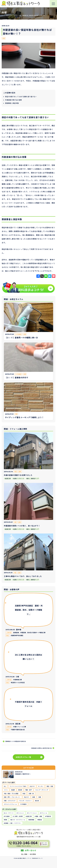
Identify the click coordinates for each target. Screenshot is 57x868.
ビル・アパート (9, 813)
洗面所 (13, 790)
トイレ (6, 790)
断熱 (6, 820)
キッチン (41, 786)
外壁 (4, 38)
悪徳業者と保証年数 (12, 103)
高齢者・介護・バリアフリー (13, 823)
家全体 (37, 801)
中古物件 (7, 816)
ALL (5, 786)
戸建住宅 (48, 816)
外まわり (27, 797)
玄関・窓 (31, 793)
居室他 (20, 790)
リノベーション (32, 813)
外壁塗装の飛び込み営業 (13, 100)
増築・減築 (39, 816)
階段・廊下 (29, 790)
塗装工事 (29, 816)
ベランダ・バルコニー (25, 801)
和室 (24, 793)
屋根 (34, 797)
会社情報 (33, 854)
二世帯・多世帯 (18, 816)
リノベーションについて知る (18, 786)
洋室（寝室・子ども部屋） (12, 793)
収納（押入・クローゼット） (12, 797)
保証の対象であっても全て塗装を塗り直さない (21, 97)
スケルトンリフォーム (10, 804)
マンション (21, 813)
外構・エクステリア (10, 801)
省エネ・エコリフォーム (18, 820)
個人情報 (24, 854)
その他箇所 (23, 804)
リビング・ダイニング (42, 790)
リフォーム (44, 813)
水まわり (32, 786)
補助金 (40, 820)
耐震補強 (32, 820)
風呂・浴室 (50, 786)
